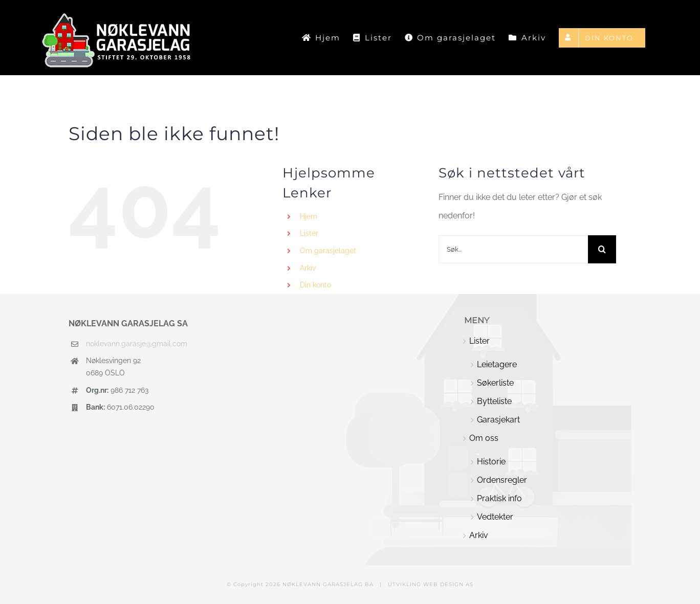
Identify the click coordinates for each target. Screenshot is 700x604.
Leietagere (497, 364)
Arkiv (308, 268)
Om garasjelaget (328, 251)
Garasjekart (498, 420)
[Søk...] (513, 249)
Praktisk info (499, 498)
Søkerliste (495, 383)
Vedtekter (495, 517)
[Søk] (602, 249)
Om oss (484, 438)
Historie (491, 462)
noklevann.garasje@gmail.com (137, 344)
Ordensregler (502, 480)
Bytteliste (494, 401)
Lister (309, 233)
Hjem (309, 216)
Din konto (315, 285)
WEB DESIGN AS (448, 584)
